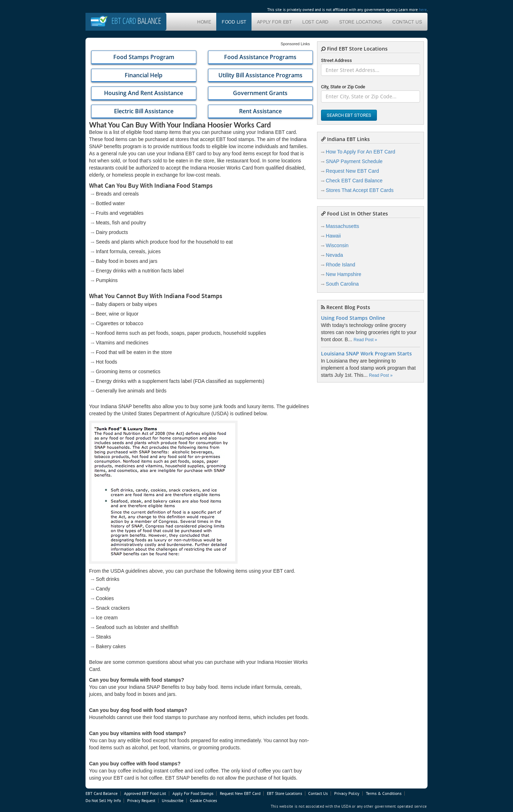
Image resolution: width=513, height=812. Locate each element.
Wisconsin (337, 245)
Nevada (335, 255)
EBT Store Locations (284, 793)
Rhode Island (341, 265)
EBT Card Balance (102, 793)
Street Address (336, 60)
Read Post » (365, 340)
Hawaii (333, 236)
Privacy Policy (347, 793)
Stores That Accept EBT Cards (360, 190)
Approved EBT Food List (145, 793)
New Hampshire (344, 274)
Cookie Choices (203, 800)
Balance (136, 22)
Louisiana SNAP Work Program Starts (366, 354)
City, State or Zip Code (343, 87)
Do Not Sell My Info (103, 800)
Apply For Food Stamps (193, 793)
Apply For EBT (274, 22)
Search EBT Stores (349, 115)
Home (204, 22)
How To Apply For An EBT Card (361, 152)
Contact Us (407, 22)
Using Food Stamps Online (353, 318)
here (423, 10)
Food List (234, 22)
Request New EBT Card (353, 171)
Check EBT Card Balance (354, 181)
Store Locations (361, 22)
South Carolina (343, 284)
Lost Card (315, 22)
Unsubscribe (173, 800)
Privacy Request (141, 800)
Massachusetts (343, 226)
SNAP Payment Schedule (354, 161)
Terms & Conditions (384, 793)
